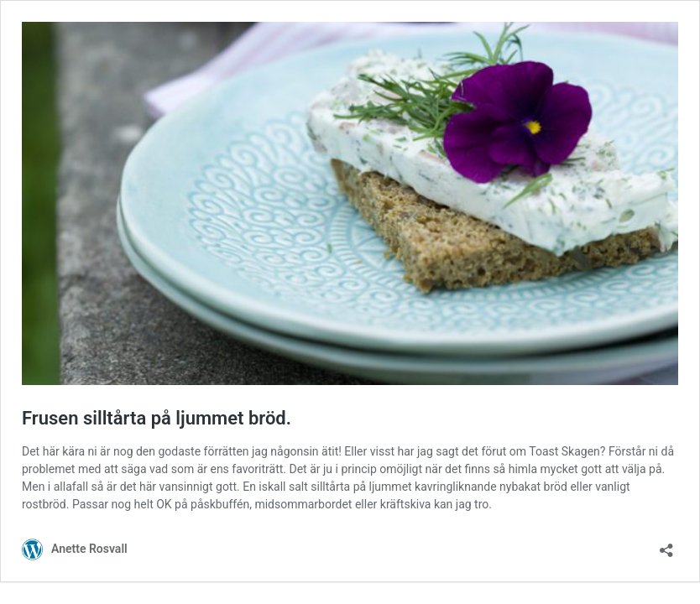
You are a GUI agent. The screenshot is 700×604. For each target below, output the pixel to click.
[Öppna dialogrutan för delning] (666, 545)
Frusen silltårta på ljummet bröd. (157, 418)
